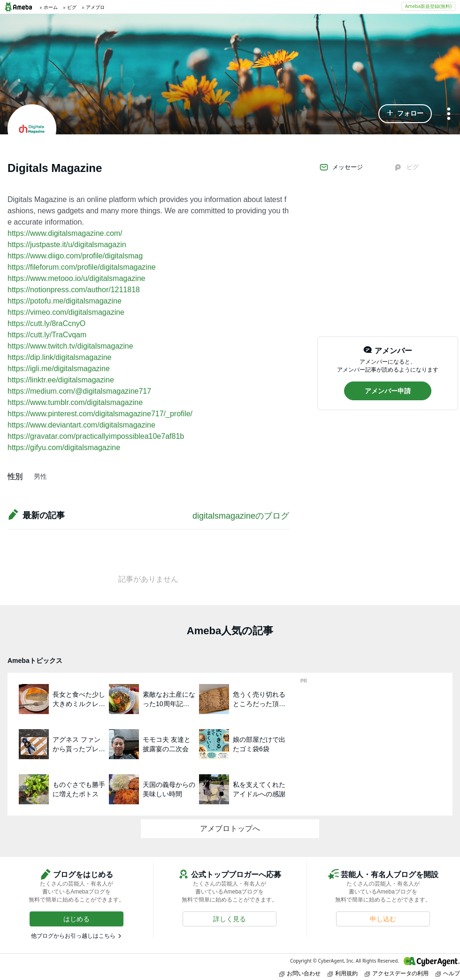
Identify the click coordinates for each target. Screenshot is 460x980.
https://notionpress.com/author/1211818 (74, 290)
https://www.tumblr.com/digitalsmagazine (75, 402)
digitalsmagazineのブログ (241, 516)
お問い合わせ (300, 973)
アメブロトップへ (230, 828)
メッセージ (341, 167)
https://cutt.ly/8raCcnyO (46, 323)
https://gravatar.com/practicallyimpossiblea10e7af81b (96, 436)
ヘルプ (448, 973)
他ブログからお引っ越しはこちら (73, 936)
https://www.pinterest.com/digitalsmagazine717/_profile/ (100, 414)
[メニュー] (449, 114)
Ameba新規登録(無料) (428, 6)
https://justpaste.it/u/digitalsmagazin (67, 245)
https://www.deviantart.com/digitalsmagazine (81, 425)
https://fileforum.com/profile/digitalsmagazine (82, 267)
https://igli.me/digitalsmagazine (59, 369)
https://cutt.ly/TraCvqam (47, 335)
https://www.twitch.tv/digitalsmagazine (70, 346)
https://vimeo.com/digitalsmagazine (66, 312)
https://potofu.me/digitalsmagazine (65, 301)
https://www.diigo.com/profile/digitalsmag (75, 256)
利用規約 (343, 973)
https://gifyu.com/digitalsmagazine (64, 447)
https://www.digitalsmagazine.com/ (65, 233)
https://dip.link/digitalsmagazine (59, 357)
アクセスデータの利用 (397, 973)
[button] (405, 114)
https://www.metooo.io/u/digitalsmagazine (76, 278)
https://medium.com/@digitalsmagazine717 (79, 391)
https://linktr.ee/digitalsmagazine (61, 380)
